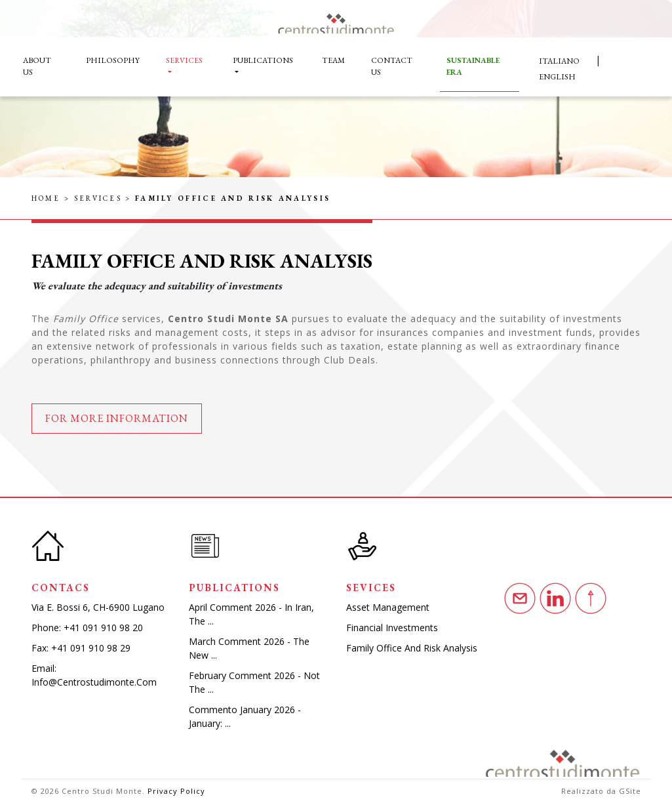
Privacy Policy (176, 791)
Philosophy (113, 60)
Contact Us (392, 66)
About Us (37, 66)
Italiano (559, 61)
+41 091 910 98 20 (103, 628)
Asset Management (388, 607)
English (557, 77)
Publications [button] (263, 60)
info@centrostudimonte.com (94, 682)
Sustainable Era (473, 66)
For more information (117, 418)
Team (333, 60)
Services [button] (184, 60)
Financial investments (392, 628)
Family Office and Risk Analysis (412, 648)
